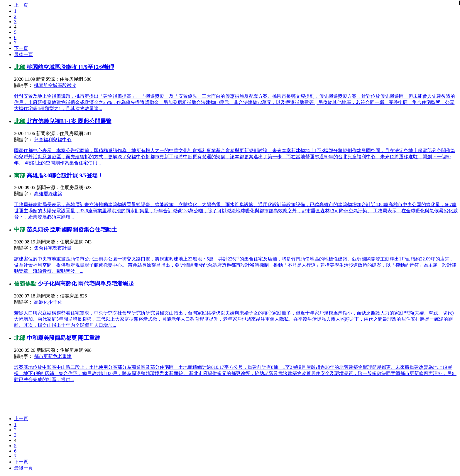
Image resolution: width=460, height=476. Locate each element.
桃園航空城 (46, 85)
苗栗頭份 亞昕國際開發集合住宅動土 (72, 229)
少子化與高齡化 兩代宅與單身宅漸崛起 (86, 284)
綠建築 (55, 194)
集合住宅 (43, 248)
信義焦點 (26, 284)
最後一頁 (23, 54)
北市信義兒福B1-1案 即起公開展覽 (69, 121)
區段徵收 (67, 85)
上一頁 (21, 5)
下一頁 (21, 48)
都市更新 (43, 356)
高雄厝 (41, 194)
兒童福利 (43, 140)
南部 (20, 175)
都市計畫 (62, 248)
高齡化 (41, 302)
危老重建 (62, 356)
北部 (20, 67)
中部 (20, 229)
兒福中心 (62, 140)
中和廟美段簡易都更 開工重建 (64, 338)
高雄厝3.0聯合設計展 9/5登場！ (65, 175)
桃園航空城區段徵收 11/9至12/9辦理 (70, 67)
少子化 (55, 302)
